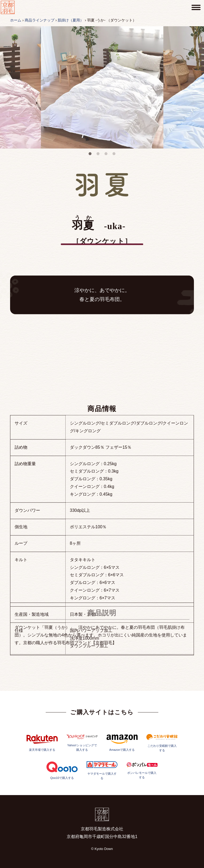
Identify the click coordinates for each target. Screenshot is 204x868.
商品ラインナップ (40, 20)
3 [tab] (106, 154)
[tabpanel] (102, 87)
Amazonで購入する (122, 762)
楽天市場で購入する (42, 762)
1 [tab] (90, 154)
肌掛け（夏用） (71, 20)
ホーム (16, 20)
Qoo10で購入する (62, 789)
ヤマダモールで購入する (102, 790)
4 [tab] (114, 154)
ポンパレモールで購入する (142, 790)
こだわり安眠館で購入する (162, 762)
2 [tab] (98, 154)
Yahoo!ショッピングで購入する (82, 762)
